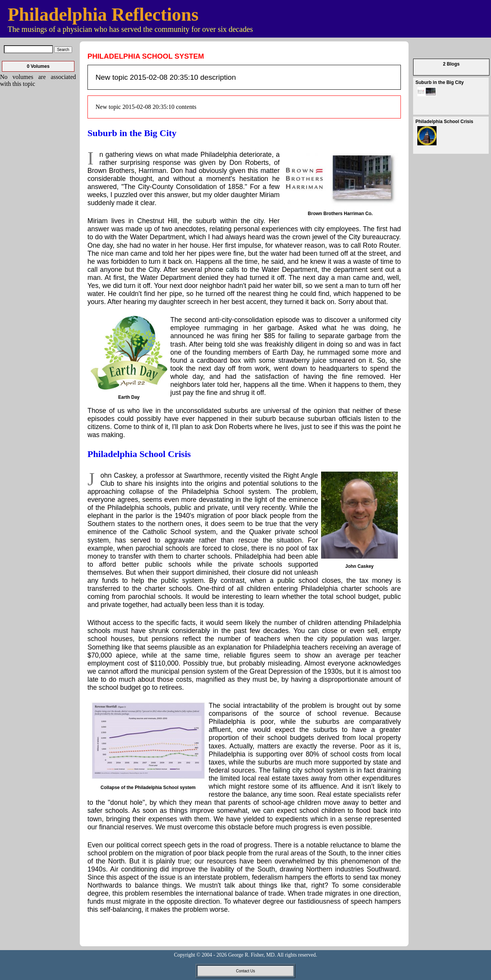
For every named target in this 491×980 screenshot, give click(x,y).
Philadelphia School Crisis (139, 454)
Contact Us (245, 971)
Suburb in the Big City (132, 133)
